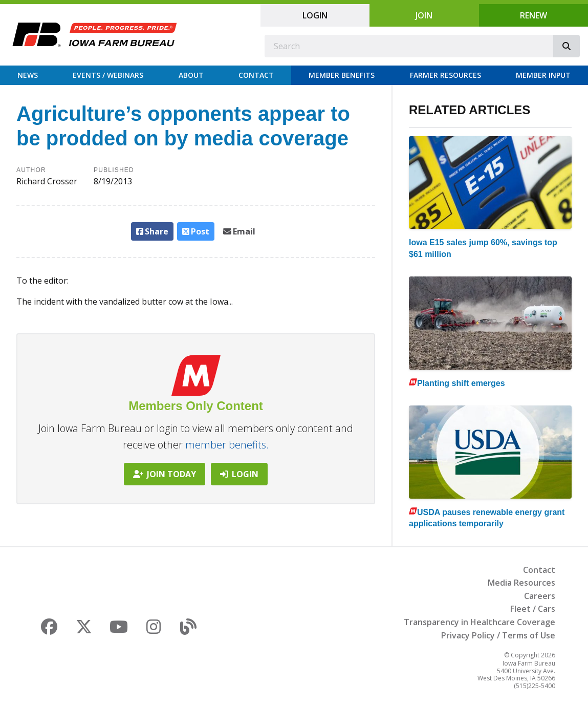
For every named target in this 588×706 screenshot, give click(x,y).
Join (424, 15)
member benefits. (227, 445)
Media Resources (521, 583)
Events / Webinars (108, 75)
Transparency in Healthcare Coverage (480, 622)
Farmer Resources (445, 75)
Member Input (543, 75)
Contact (256, 75)
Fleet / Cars (533, 609)
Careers (540, 596)
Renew (533, 15)
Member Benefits (342, 75)
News (28, 75)
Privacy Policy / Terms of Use (498, 635)
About (191, 75)
